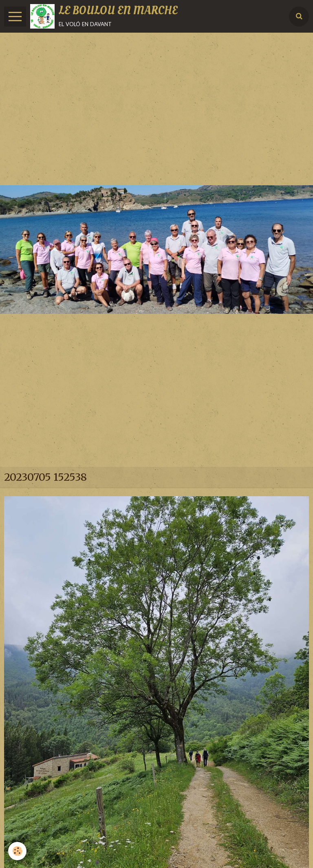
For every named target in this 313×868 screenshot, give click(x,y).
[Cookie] (17, 851)
